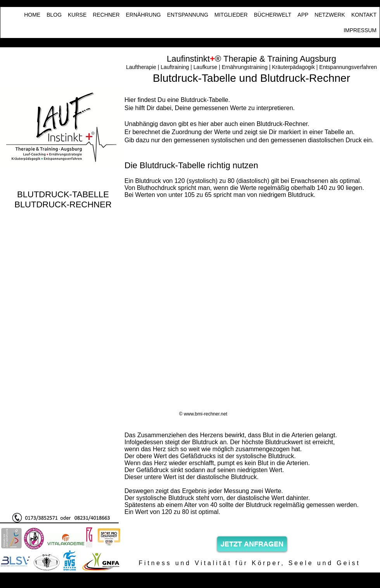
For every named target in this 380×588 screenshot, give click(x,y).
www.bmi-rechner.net (206, 414)
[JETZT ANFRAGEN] (252, 544)
